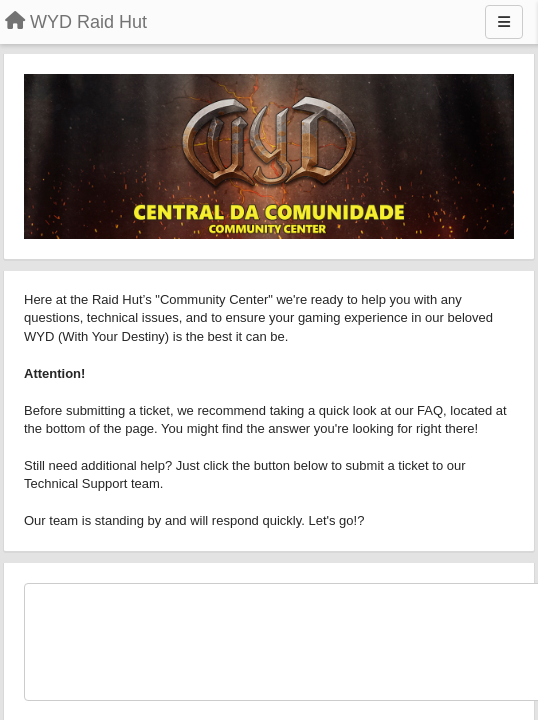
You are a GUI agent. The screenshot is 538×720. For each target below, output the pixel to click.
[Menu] (504, 22)
